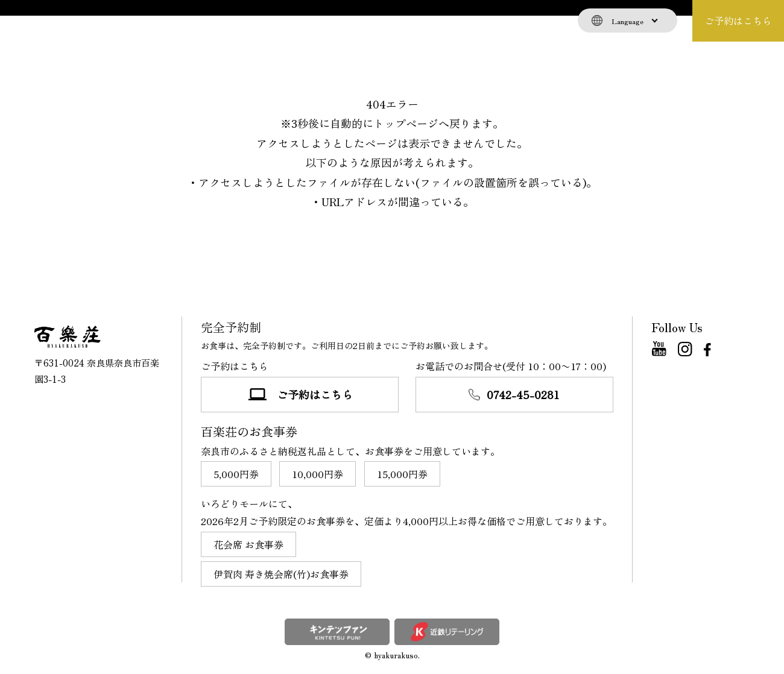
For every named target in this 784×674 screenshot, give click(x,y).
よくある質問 (536, 21)
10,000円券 (318, 474)
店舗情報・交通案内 (438, 21)
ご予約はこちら (738, 20)
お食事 (109, 21)
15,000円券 (402, 474)
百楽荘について (184, 21)
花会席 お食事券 (248, 544)
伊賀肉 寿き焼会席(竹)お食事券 (281, 574)
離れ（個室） (273, 21)
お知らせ (349, 21)
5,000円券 (236, 474)
